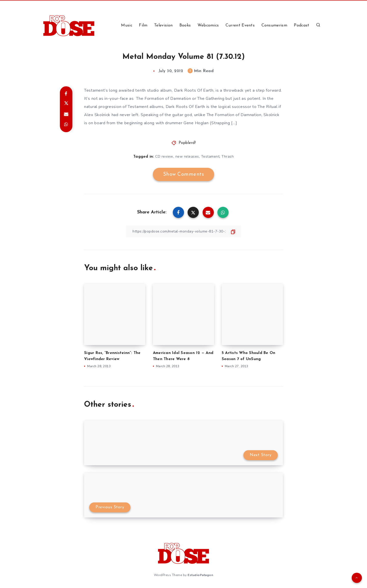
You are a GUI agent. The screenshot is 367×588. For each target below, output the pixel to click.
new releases (187, 156)
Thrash (228, 156)
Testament (210, 156)
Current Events (240, 25)
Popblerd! (187, 143)
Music (127, 25)
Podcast (302, 25)
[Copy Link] (183, 231)
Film (143, 25)
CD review (164, 156)
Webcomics (208, 25)
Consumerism (274, 25)
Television (163, 25)
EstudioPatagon (200, 575)
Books (185, 25)
